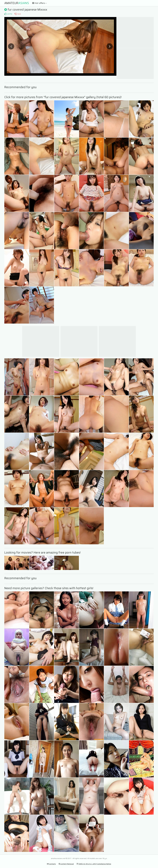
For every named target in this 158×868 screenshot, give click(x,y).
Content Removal (66, 864)
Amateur (17, 3)
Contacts (51, 864)
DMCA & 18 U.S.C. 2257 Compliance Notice (94, 864)
